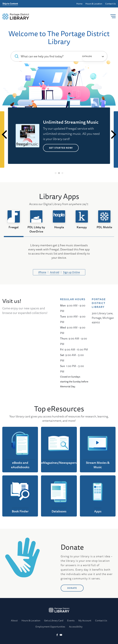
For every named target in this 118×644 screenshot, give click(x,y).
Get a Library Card (54, 620)
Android (55, 272)
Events (71, 620)
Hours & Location (94, 4)
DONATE (72, 633)
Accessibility (76, 627)
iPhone (42, 272)
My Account (85, 620)
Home (79, 4)
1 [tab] (56, 173)
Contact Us (110, 4)
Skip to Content (10, 4)
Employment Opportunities (50, 627)
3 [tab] (62, 173)
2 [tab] (59, 173)
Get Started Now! (61, 148)
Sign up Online (71, 272)
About (14, 620)
